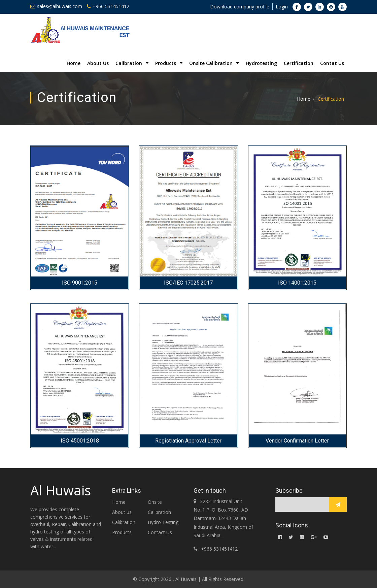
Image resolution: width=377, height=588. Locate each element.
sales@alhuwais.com (56, 6)
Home (74, 63)
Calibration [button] (132, 63)
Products (122, 532)
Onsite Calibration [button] (214, 63)
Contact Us (160, 532)
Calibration (124, 522)
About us (122, 512)
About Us (98, 63)
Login (282, 7)
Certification (299, 63)
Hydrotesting (261, 63)
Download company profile (240, 7)
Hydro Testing (163, 522)
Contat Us (332, 63)
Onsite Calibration (159, 507)
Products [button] (169, 63)
